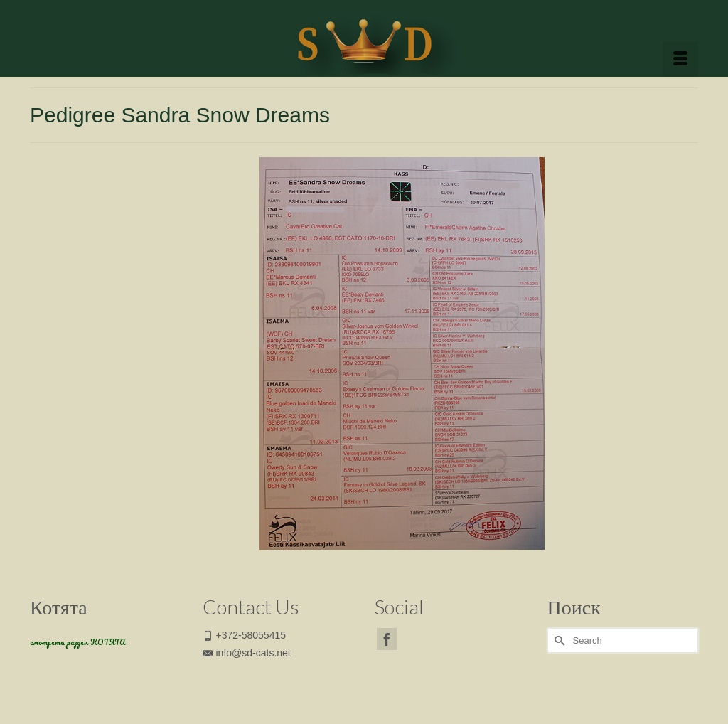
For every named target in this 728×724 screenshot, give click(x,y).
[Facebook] (387, 639)
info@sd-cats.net (247, 653)
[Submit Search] (558, 640)
